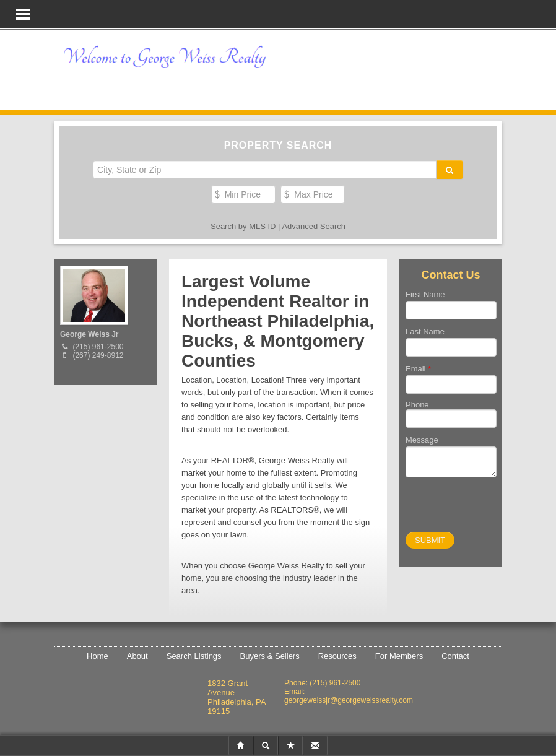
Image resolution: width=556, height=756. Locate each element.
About (137, 656)
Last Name (425, 332)
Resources (337, 656)
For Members (399, 656)
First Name (425, 294)
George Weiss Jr (89, 334)
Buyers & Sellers (270, 656)
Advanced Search (314, 226)
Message (422, 440)
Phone (417, 405)
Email (418, 369)
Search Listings (194, 656)
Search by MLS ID (243, 226)
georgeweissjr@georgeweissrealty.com (349, 700)
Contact (455, 656)
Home (98, 656)
